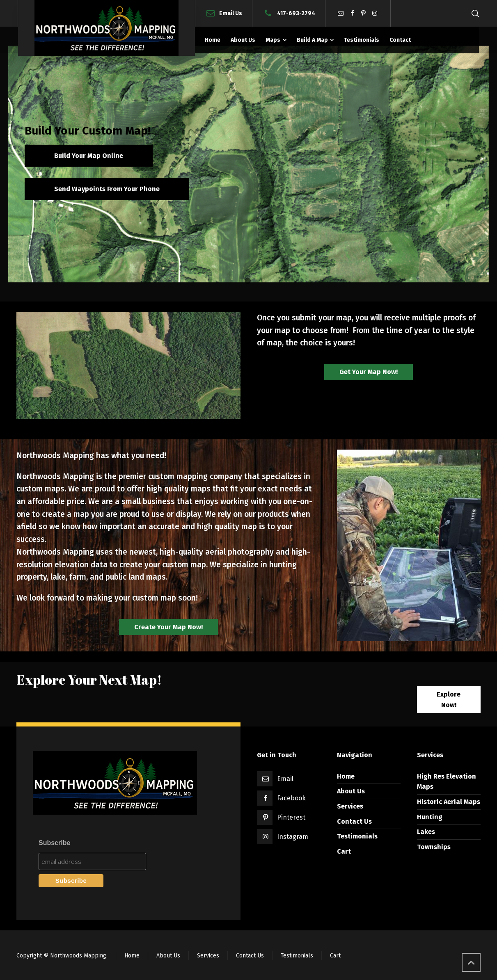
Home (346, 776)
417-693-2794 (296, 13)
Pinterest (291, 817)
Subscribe (54, 843)
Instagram (293, 837)
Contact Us (354, 821)
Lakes (426, 832)
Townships (434, 847)
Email (285, 779)
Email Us (231, 13)
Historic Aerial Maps (449, 802)
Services (350, 806)
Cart (344, 851)
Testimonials (357, 836)
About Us (351, 791)
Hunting (430, 817)
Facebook (291, 798)
